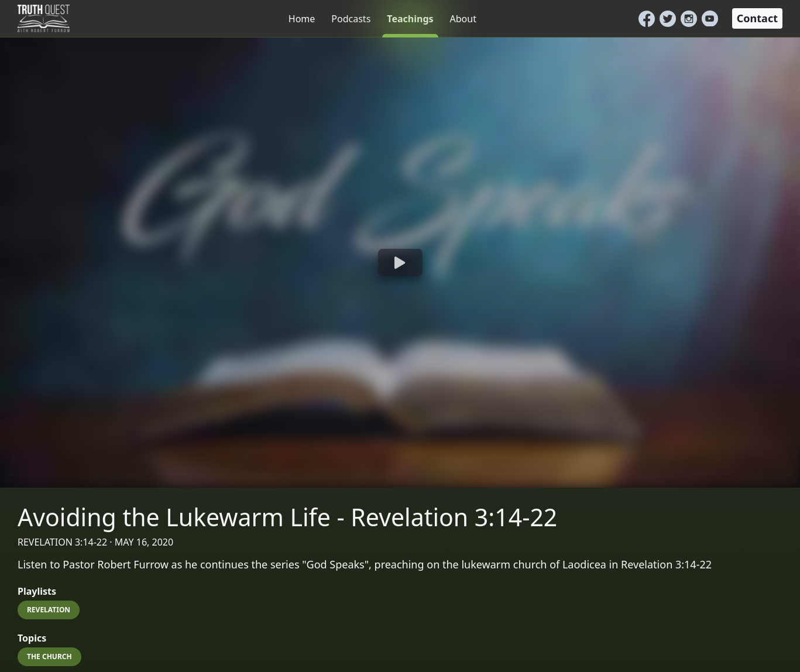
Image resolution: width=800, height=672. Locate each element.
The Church (49, 656)
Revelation (49, 610)
